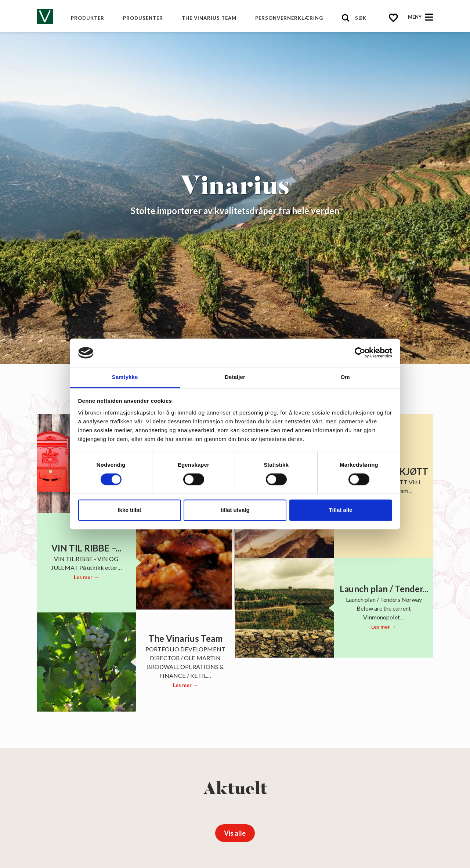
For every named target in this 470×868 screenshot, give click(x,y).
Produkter (88, 18)
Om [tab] (345, 377)
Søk (361, 18)
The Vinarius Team (209, 18)
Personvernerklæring (289, 18)
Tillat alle (341, 510)
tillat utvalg (235, 510)
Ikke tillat (129, 510)
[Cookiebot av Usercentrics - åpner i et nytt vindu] (360, 353)
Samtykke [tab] (125, 377)
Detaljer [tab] (235, 377)
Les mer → (86, 577)
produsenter (143, 18)
